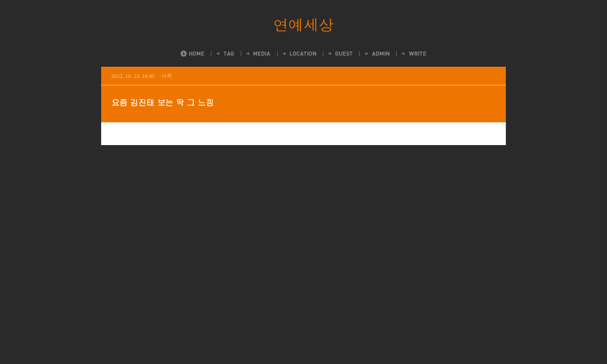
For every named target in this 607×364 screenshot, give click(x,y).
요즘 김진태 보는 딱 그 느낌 (163, 102)
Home (192, 54)
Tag (225, 54)
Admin (376, 54)
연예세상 (303, 24)
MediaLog (258, 54)
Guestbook (340, 54)
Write (413, 54)
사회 (167, 76)
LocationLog (299, 54)
